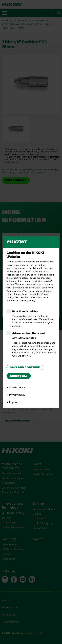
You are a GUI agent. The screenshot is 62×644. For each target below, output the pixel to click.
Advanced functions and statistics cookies (28, 336)
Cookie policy (17, 388)
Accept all (19, 376)
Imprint (13, 402)
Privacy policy (17, 395)
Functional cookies (25, 312)
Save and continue (25, 368)
